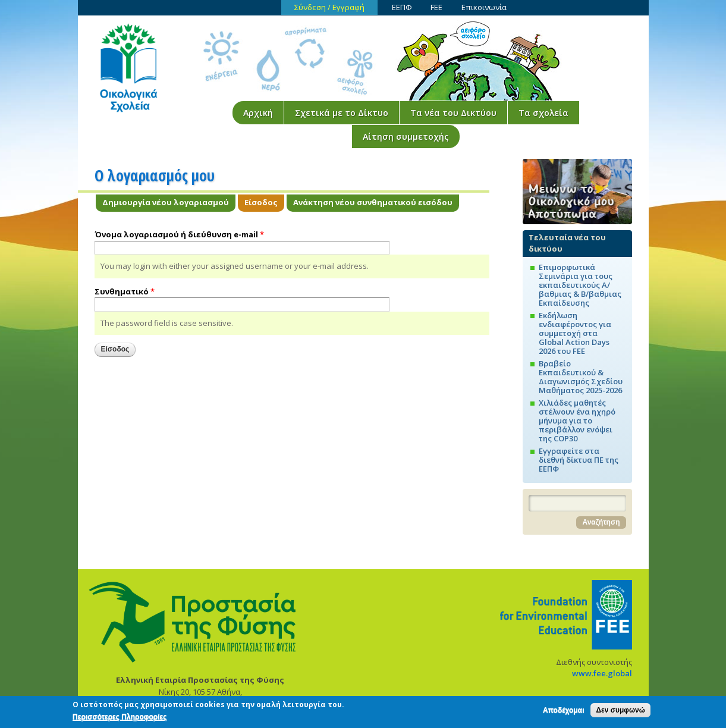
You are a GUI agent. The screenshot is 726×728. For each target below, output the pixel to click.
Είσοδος (264, 202)
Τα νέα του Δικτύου (453, 113)
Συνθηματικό (125, 291)
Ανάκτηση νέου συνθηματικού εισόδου (373, 202)
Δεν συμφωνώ (620, 712)
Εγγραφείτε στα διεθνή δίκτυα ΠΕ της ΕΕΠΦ (579, 460)
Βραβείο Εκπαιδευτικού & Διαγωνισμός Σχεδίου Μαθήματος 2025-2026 (581, 377)
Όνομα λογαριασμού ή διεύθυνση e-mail (179, 234)
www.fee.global (602, 673)
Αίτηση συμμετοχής (406, 136)
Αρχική (258, 113)
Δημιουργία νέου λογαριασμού (166, 202)
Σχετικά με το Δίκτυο (342, 113)
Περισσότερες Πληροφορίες (120, 718)
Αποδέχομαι (563, 712)
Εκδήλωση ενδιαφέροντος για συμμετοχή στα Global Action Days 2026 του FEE (575, 333)
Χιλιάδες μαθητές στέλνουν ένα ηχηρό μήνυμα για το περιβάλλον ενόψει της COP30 (577, 421)
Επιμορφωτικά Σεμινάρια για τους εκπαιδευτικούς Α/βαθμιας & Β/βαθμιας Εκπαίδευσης (580, 285)
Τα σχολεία (543, 113)
